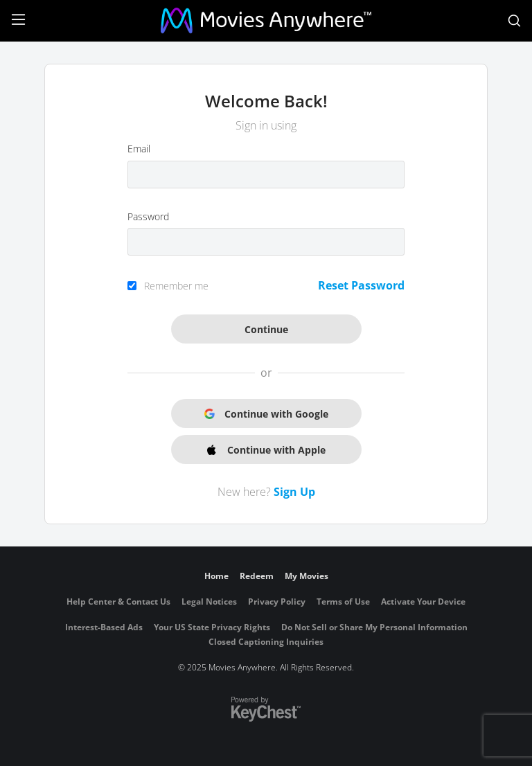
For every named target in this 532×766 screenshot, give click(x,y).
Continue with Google (266, 414)
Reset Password (361, 285)
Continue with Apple (266, 450)
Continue (266, 329)
